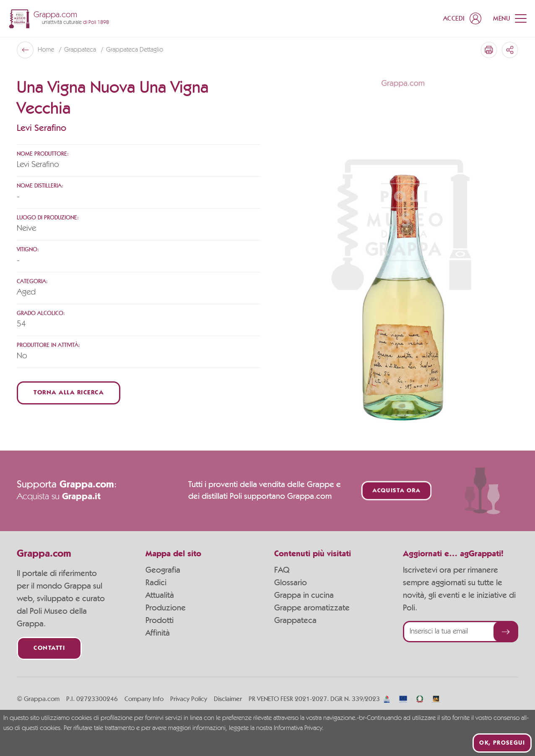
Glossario (291, 583)
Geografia (163, 570)
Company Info (144, 699)
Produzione (166, 608)
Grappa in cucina (304, 595)
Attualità (160, 595)
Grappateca (81, 50)
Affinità (158, 633)
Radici (156, 583)
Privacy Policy (189, 699)
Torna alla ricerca (69, 393)
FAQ (282, 570)
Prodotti (160, 620)
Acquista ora (396, 491)
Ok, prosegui (502, 743)
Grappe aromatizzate (312, 608)
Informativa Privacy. (299, 728)
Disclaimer (228, 699)
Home (47, 50)
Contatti (49, 648)
